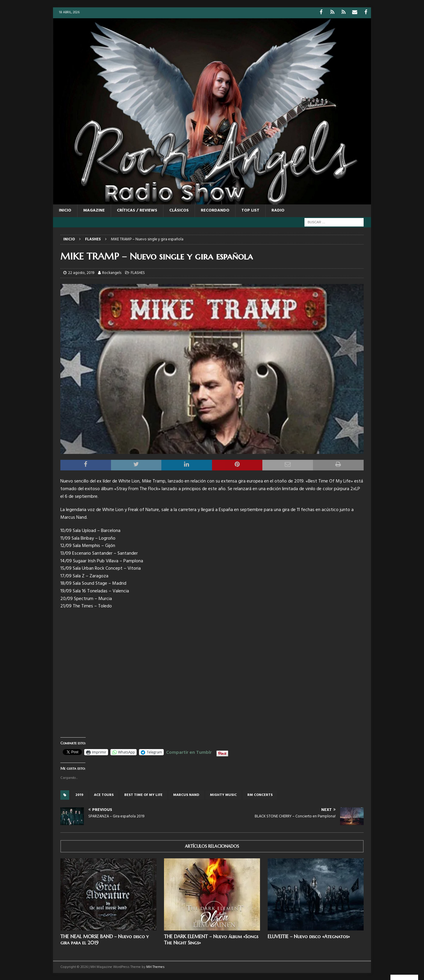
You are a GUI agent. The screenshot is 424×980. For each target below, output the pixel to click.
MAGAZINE (94, 210)
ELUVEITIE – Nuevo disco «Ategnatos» (309, 936)
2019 (79, 795)
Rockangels (112, 273)
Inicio (65, 210)
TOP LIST (250, 210)
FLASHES (138, 273)
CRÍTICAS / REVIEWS (137, 210)
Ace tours (104, 795)
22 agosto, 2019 (81, 273)
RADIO (278, 210)
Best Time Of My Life (143, 795)
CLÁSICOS (179, 210)
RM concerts (260, 795)
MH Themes (155, 966)
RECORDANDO (215, 210)
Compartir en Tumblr (189, 751)
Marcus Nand (186, 795)
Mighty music (223, 795)
